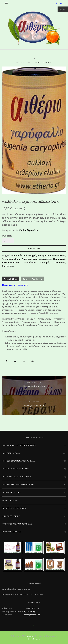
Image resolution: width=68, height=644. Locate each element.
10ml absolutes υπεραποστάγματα (19, 445)
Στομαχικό (60, 262)
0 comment (48, 63)
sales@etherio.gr (32, 615)
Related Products (32, 279)
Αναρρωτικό (44, 255)
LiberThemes (34, 639)
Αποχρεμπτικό (30, 259)
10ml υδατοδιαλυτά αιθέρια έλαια (18, 485)
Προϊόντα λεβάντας (11, 532)
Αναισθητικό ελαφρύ (25, 255)
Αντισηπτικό (59, 255)
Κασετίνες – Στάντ (11, 516)
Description (10, 279)
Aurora (30, 636)
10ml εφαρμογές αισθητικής (16, 469)
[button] (6, 3)
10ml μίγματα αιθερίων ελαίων (17, 477)
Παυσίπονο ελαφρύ (37, 262)
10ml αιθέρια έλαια (29, 230)
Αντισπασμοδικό (11, 259)
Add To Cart (34, 248)
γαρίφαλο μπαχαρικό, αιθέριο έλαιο (31, 201)
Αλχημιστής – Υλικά (11, 492)
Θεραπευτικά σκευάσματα (14, 508)
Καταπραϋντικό (10, 262)
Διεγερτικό (45, 259)
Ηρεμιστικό (59, 259)
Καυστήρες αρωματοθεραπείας (17, 524)
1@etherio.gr (30, 611)
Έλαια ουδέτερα (10, 500)
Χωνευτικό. (8, 266)
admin (38, 63)
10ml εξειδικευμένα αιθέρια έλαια (19, 461)
